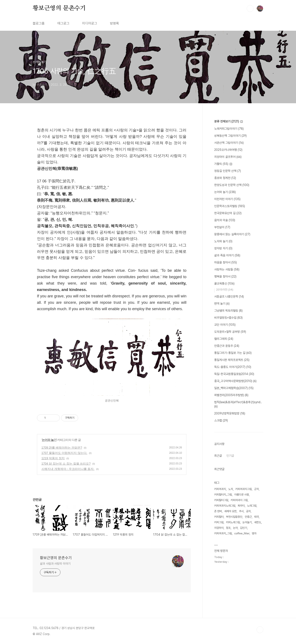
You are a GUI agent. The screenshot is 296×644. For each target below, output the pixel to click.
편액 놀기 (222, 304)
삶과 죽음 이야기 (227, 255)
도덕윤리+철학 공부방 (230, 332)
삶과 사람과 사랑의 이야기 (55, 564)
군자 (256, 489)
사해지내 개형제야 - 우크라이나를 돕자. (68, 469)
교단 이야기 (225, 325)
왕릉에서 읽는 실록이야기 (232, 234)
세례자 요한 (230, 511)
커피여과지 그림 (239, 500)
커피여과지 (220, 489)
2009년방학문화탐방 (230, 413)
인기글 (230, 456)
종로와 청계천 (225, 178)
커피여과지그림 (244, 489)
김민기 (244, 528)
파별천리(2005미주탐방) (231, 395)
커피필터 (219, 517)
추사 (241, 511)
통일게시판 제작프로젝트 (232, 360)
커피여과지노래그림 (225, 506)
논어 (235, 528)
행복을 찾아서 (225, 276)
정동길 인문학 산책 (228, 171)
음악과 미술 (225, 220)
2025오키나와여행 (228, 150)
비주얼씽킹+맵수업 (228, 318)
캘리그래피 (224, 339)
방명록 (114, 23)
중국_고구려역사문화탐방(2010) (235, 381)
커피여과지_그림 (223, 533)
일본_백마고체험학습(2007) (234, 388)
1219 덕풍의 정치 (53, 458)
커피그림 (219, 522)
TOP (260, 630)
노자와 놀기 (223, 241)
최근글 (218, 456)
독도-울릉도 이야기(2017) (233, 367)
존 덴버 (218, 511)
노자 (231, 489)
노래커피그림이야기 (229, 129)
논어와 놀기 (49, 440)
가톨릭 (223, 164)
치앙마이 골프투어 (228, 157)
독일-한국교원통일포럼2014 (234, 374)
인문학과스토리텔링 (230, 206)
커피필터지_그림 (223, 495)
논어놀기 (247, 522)
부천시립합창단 (234, 517)
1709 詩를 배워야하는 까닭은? (62, 448)
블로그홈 (39, 23)
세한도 (258, 522)
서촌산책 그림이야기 (229, 143)
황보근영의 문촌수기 (59, 8)
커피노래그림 (233, 522)
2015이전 (225, 290)
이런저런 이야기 (227, 199)
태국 (256, 517)
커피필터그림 (221, 500)
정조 (228, 528)
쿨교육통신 (224, 283)
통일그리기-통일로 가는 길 (233, 353)
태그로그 (63, 23)
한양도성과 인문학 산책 (232, 185)
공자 (248, 511)
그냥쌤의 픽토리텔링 (228, 311)
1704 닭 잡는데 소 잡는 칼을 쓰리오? (66, 464)
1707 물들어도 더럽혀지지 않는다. (64, 453)
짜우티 (241, 506)
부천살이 (222, 227)
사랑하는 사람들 (227, 269)
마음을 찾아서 (226, 262)
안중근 (248, 517)
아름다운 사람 (242, 495)
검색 (250, 9)
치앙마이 (219, 528)
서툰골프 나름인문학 (229, 297)
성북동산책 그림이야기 (230, 136)
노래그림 (252, 506)
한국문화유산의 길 (228, 213)
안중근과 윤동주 (227, 346)
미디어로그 (90, 23)
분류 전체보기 (229, 121)
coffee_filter (242, 533)
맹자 (254, 533)
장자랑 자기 (223, 248)
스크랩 (221, 420)
